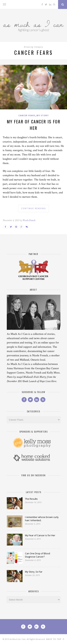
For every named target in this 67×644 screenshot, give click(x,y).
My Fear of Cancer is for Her (34, 125)
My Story (43, 115)
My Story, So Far (34, 572)
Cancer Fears (27, 115)
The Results (31, 499)
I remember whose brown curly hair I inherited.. (42, 519)
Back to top (55, 639)
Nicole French (29, 220)
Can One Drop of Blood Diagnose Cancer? (38, 555)
